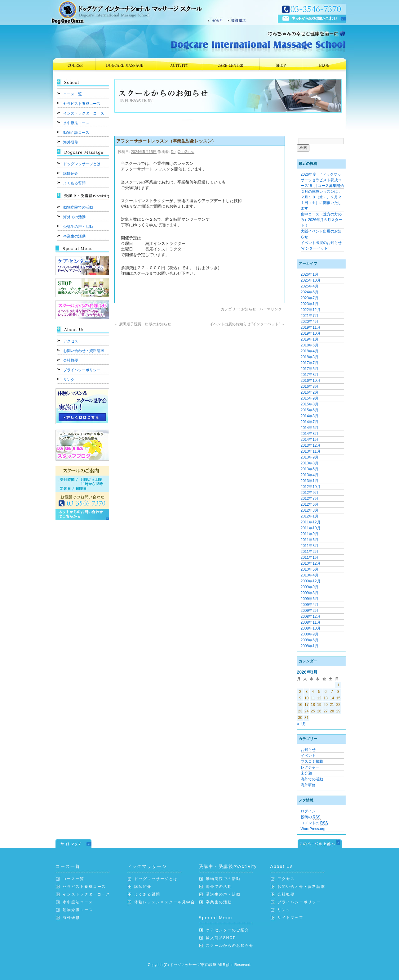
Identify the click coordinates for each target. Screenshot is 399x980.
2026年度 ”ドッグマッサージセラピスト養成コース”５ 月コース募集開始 (322, 180)
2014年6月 (310, 428)
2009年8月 (310, 593)
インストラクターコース (84, 113)
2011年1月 (310, 558)
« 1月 (301, 724)
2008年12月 (311, 616)
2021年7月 (310, 316)
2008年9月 (310, 634)
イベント (308, 756)
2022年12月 (311, 310)
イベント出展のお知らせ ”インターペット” (247, 324)
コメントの (314, 823)
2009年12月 (311, 581)
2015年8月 (310, 404)
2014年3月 (310, 434)
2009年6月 (310, 599)
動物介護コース (76, 133)
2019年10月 (311, 333)
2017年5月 (310, 369)
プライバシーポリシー (82, 370)
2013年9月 (310, 457)
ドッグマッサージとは (82, 164)
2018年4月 (310, 351)
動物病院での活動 (78, 207)
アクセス (71, 341)
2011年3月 (310, 546)
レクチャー (310, 767)
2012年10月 (311, 487)
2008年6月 (310, 640)
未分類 (306, 773)
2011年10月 (311, 528)
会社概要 (71, 360)
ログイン (308, 811)
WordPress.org (313, 829)
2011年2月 (310, 552)
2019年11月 (311, 327)
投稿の (311, 817)
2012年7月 (310, 499)
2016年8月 (310, 386)
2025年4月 (310, 286)
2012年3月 (310, 510)
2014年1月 (310, 440)
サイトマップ (290, 918)
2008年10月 (311, 628)
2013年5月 (310, 469)
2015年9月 (310, 398)
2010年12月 (311, 563)
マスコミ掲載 (312, 761)
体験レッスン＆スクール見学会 (165, 902)
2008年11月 (311, 622)
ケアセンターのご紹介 (228, 930)
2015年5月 (310, 410)
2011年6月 (310, 540)
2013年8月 (310, 463)
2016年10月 (311, 381)
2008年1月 (310, 646)
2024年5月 (310, 292)
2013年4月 (310, 475)
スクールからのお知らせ (230, 946)
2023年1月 (310, 304)
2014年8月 (310, 416)
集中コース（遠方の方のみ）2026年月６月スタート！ (322, 220)
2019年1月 (310, 339)
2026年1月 (310, 274)
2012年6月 (310, 504)
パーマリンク (271, 309)
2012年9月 (310, 493)
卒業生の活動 (74, 236)
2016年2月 (310, 392)
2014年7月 (310, 422)
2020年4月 (310, 322)
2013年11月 (311, 451)
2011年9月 (310, 534)
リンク (69, 380)
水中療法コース (76, 123)
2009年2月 (310, 611)
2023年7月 (310, 298)
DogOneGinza (183, 152)
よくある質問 (74, 183)
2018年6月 (310, 345)
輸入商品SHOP (221, 938)
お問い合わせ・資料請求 (84, 351)
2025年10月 (311, 280)
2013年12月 (311, 445)
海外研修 (71, 142)
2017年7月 (310, 363)
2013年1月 (310, 481)
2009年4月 (310, 605)
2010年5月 (310, 569)
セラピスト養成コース (82, 104)
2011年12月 (311, 522)
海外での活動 (74, 217)
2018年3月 (310, 357)
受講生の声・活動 (78, 227)
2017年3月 (310, 375)
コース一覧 (73, 94)
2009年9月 (310, 587)
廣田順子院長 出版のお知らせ (145, 324)
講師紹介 (71, 174)
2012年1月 (310, 516)
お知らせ (249, 309)
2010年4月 (310, 575)
